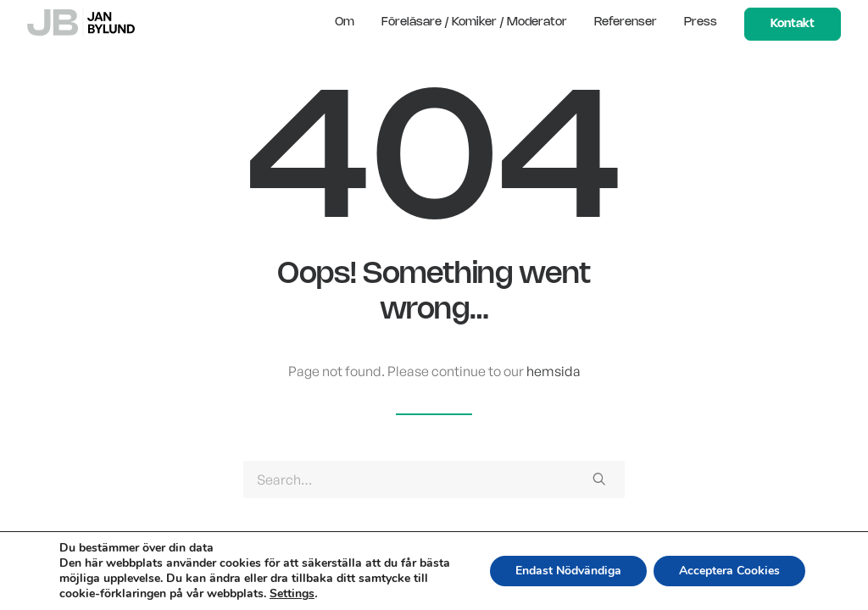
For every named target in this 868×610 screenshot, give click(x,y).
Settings (292, 594)
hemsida (554, 371)
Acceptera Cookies (729, 571)
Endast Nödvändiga (568, 571)
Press (701, 22)
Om (345, 22)
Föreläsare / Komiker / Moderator (474, 22)
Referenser (626, 22)
